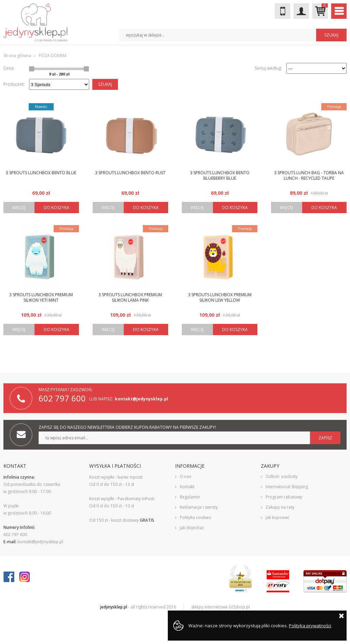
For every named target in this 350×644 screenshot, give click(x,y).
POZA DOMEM (52, 56)
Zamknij (341, 616)
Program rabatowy (284, 497)
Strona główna (17, 56)
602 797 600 (282, 11)
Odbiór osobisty (282, 476)
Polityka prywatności (310, 626)
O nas (185, 476)
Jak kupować (278, 517)
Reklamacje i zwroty (199, 507)
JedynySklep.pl (35, 22)
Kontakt (187, 487)
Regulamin (190, 497)
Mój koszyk (325, 6)
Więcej (19, 208)
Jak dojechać (192, 528)
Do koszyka (57, 208)
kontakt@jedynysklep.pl (142, 399)
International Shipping (287, 487)
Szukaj (105, 84)
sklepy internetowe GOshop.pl (220, 607)
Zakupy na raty (280, 507)
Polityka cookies (195, 517)
